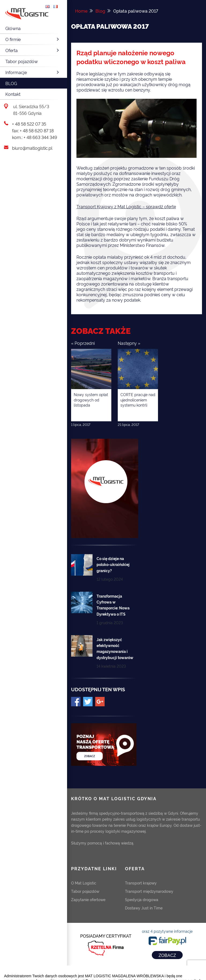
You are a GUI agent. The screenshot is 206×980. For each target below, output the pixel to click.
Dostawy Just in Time (144, 908)
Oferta (33, 50)
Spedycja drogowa (142, 899)
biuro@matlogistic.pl (32, 148)
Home (81, 11)
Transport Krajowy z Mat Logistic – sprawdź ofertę (126, 206)
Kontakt (13, 94)
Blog (11, 83)
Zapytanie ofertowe (88, 899)
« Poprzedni (83, 343)
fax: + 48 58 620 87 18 (33, 130)
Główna (13, 28)
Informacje (33, 72)
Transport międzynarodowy (149, 891)
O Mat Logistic (84, 883)
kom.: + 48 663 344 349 (35, 137)
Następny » (129, 343)
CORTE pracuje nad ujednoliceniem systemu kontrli (138, 400)
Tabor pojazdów (22, 61)
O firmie (33, 39)
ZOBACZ (167, 955)
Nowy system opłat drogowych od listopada (91, 400)
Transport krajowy (141, 883)
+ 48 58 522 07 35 (29, 124)
